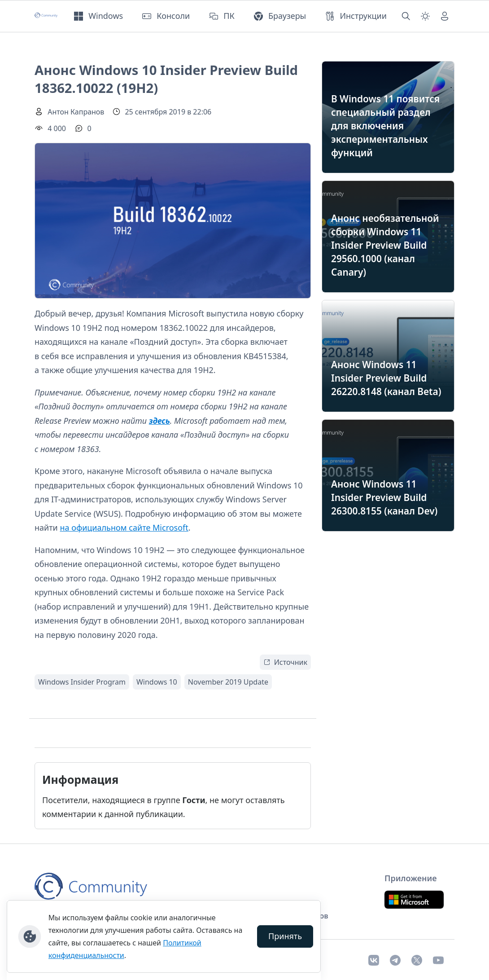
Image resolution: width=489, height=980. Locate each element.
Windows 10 (157, 682)
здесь (159, 421)
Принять (285, 936)
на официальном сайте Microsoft (124, 527)
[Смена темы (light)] (425, 16)
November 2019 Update (228, 682)
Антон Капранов (76, 112)
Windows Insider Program (82, 682)
